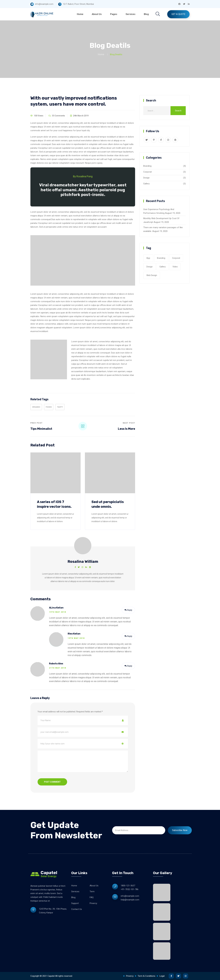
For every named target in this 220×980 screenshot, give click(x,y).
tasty (60, 407)
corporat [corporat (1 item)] (176, 258)
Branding (147, 166)
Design (146, 178)
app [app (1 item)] (148, 258)
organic (36, 407)
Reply (128, 610)
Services (131, 14)
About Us (97, 14)
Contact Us (77, 909)
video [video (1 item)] (175, 267)
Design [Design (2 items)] (150, 267)
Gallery (146, 184)
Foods (49, 407)
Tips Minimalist (41, 429)
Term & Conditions (146, 976)
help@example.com (130, 900)
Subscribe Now (180, 830)
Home (80, 14)
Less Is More (126, 429)
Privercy (93, 903)
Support (75, 903)
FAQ (92, 897)
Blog (146, 14)
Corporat (148, 172)
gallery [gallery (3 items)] (163, 267)
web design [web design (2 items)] (152, 275)
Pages (114, 14)
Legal (162, 976)
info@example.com (130, 896)
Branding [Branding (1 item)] (161, 258)
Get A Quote (178, 14)
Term (92, 891)
